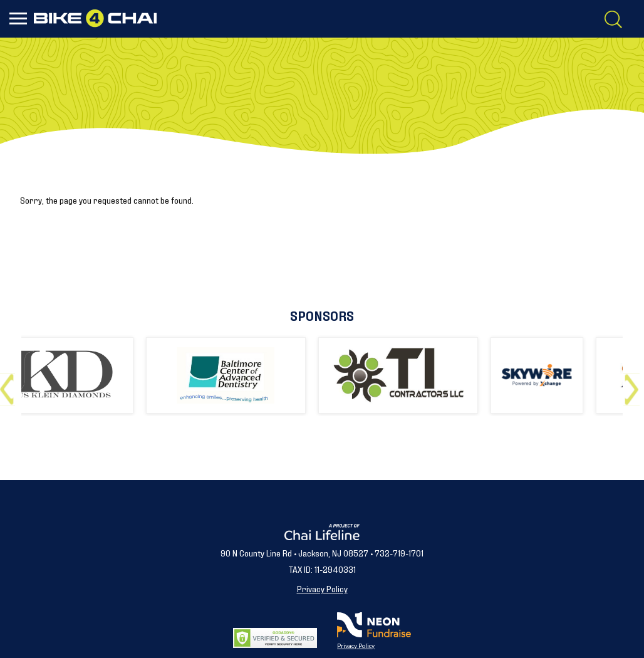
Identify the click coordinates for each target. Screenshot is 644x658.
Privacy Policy (322, 588)
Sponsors (322, 315)
